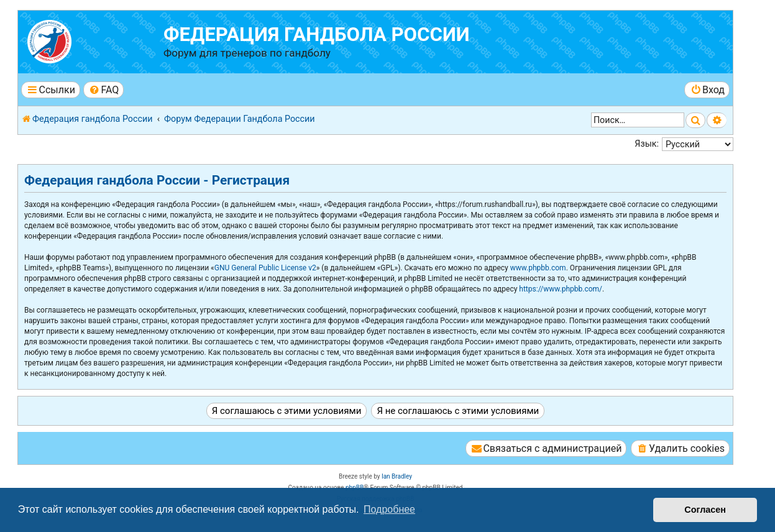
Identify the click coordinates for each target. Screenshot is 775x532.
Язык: (647, 144)
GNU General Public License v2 (265, 268)
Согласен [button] (705, 510)
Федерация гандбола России (317, 34)
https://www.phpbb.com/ (561, 289)
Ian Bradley (397, 476)
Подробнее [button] (389, 509)
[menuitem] (103, 90)
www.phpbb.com (538, 268)
